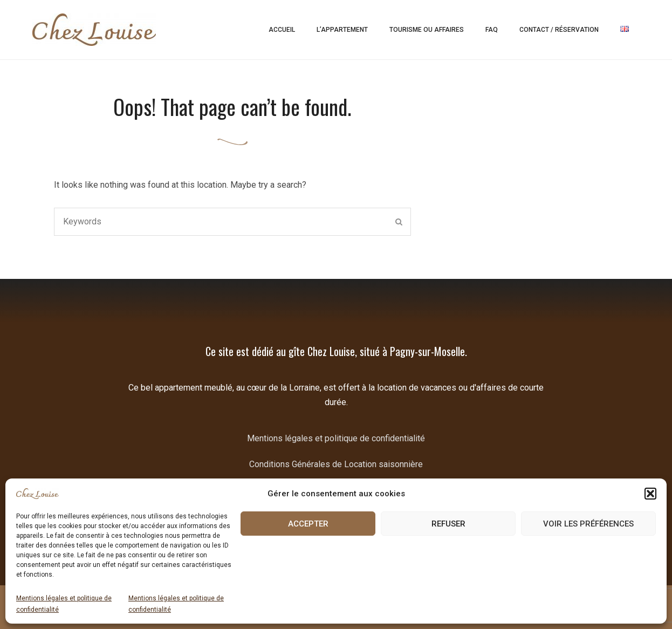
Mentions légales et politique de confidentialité (64, 604)
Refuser (448, 524)
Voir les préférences (588, 524)
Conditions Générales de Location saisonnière (336, 464)
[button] (650, 494)
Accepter (308, 524)
